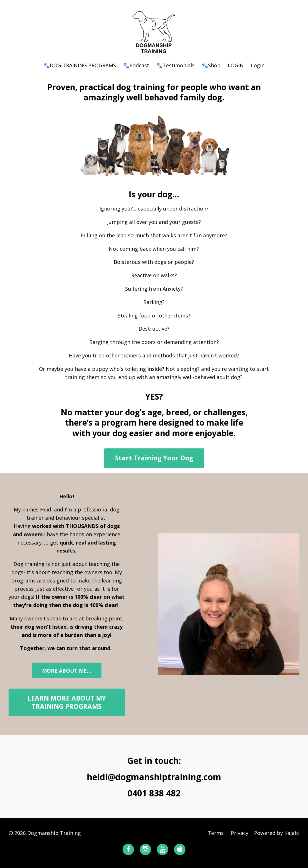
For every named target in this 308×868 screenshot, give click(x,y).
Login (258, 65)
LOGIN (236, 65)
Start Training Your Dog (154, 458)
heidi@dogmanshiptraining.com (154, 777)
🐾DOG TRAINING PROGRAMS (80, 65)
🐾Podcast (136, 65)
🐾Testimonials (175, 65)
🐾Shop (211, 65)
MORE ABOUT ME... (67, 671)
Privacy (240, 833)
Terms (216, 833)
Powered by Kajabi (277, 833)
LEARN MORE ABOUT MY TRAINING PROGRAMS (67, 702)
